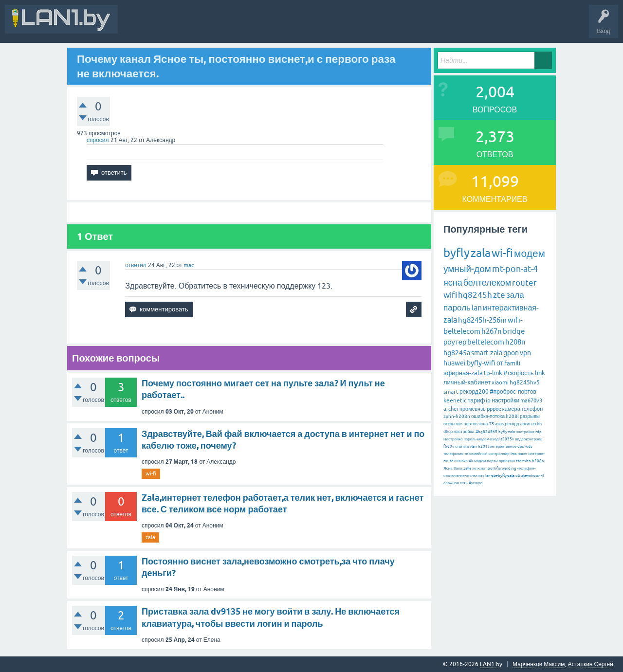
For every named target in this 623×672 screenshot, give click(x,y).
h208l (512, 416)
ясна (453, 282)
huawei (455, 363)
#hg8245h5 (486, 432)
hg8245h (475, 295)
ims (514, 454)
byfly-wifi (481, 363)
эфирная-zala (463, 373)
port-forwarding (502, 468)
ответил (136, 265)
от (500, 363)
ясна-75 (486, 424)
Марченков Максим (539, 664)
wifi (450, 295)
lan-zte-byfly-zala (500, 476)
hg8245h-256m (482, 320)
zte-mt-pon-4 (533, 476)
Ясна (448, 468)
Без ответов (293, 26)
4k (471, 461)
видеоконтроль (529, 439)
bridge (514, 331)
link (540, 373)
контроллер (499, 454)
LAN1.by (491, 664)
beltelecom (486, 342)
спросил (98, 140)
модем (530, 253)
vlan (473, 446)
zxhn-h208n (457, 416)
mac (189, 265)
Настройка (453, 439)
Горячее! (255, 26)
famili (512, 363)
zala (150, 537)
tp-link (493, 373)
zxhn (537, 424)
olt (518, 476)
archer (451, 409)
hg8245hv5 (525, 382)
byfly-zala (507, 432)
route (448, 461)
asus (499, 424)
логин (526, 424)
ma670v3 (531, 400)
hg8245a (457, 353)
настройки (505, 400)
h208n (515, 342)
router (524, 283)
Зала (458, 468)
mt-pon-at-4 (515, 269)
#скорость (518, 373)
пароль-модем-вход (481, 439)
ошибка (461, 461)
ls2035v (507, 439)
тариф (476, 400)
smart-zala (487, 353)
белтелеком (487, 282)
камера (511, 409)
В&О (190, 26)
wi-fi (151, 473)
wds (529, 446)
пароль (457, 308)
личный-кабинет (467, 382)
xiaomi (500, 382)
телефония (453, 454)
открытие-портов (460, 424)
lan (477, 308)
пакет (523, 454)
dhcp (448, 432)
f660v (449, 446)
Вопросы (221, 26)
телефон (532, 409)
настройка (464, 432)
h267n (492, 331)
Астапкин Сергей (590, 664)
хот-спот (479, 468)
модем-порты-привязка (495, 461)
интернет (537, 454)
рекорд (512, 424)
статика (462, 446)
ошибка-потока (488, 416)
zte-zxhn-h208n (530, 461)
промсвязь (473, 409)
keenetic (455, 400)
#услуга (476, 483)
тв (466, 454)
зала (515, 295)
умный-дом (467, 269)
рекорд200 (474, 392)
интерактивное (503, 446)
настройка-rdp (529, 432)
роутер (455, 342)
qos (521, 446)
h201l (483, 446)
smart (451, 392)
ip (488, 400)
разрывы (530, 416)
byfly (457, 253)
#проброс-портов (513, 392)
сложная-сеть (456, 483)
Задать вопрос (340, 26)
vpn (525, 353)
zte (499, 295)
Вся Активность (147, 26)
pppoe (494, 409)
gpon (511, 353)
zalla (467, 468)
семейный (478, 454)
